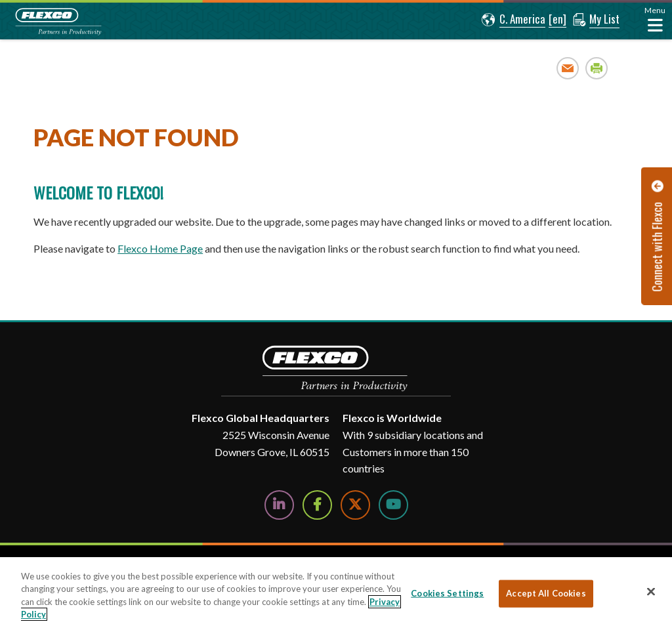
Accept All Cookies (546, 593)
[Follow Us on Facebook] (317, 505)
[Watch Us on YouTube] (393, 505)
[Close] (651, 591)
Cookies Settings (447, 593)
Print (597, 68)
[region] (336, 593)
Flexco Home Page (160, 248)
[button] (514, 20)
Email (568, 68)
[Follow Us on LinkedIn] (279, 505)
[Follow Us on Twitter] (355, 505)
